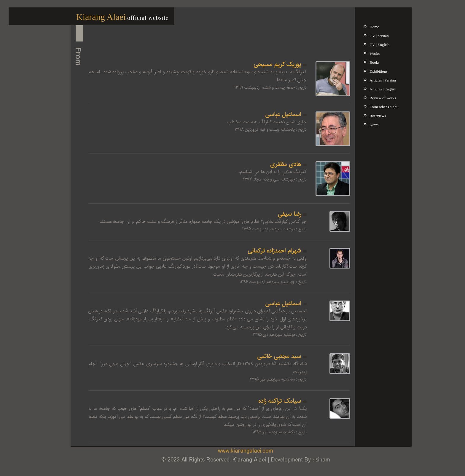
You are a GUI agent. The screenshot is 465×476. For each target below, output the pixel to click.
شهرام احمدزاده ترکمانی (266, 251)
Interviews (369, 116)
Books (366, 62)
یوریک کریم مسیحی (269, 64)
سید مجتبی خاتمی (270, 356)
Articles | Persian (374, 80)
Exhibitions (370, 71)
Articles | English (374, 89)
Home (366, 27)
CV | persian (370, 36)
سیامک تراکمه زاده (271, 401)
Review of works (374, 98)
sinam (314, 460)
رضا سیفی (281, 214)
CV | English (371, 45)
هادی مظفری (277, 164)
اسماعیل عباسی (274, 115)
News (365, 125)
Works (366, 53)
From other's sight (375, 107)
